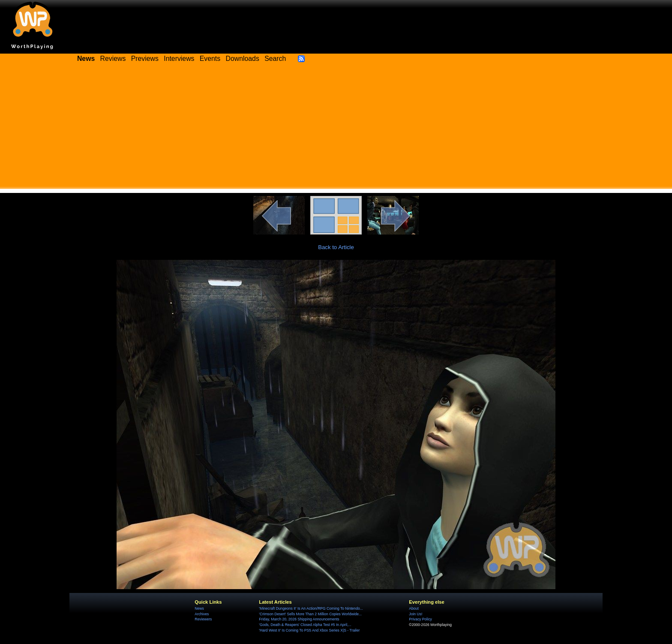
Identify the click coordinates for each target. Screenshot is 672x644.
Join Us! (415, 614)
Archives (202, 614)
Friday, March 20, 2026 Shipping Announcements (299, 619)
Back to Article (336, 247)
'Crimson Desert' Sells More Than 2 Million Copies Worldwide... (310, 614)
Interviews (179, 59)
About (414, 608)
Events (210, 59)
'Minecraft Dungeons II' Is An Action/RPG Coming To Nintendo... (311, 608)
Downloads (243, 59)
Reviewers (203, 619)
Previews (145, 59)
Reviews (113, 59)
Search (275, 59)
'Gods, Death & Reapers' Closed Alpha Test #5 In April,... (305, 625)
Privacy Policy (420, 619)
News (199, 608)
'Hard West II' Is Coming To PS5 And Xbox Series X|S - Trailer (309, 630)
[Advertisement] (336, 129)
